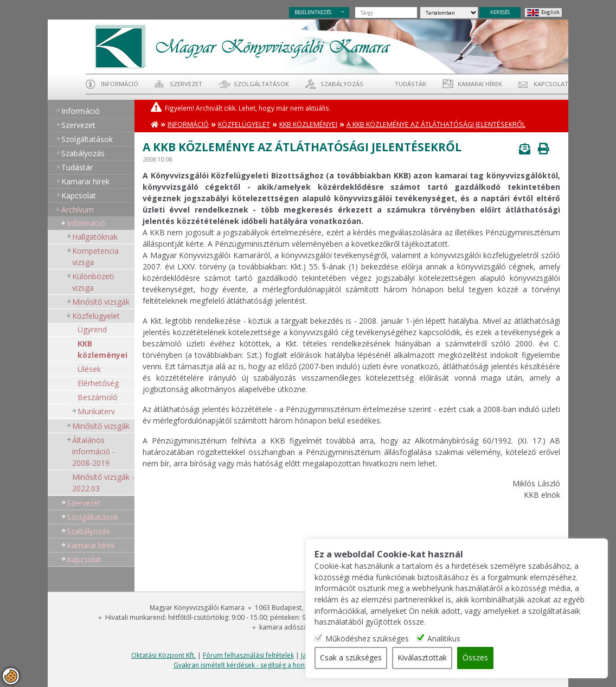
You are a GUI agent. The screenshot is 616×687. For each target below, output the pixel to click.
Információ (120, 84)
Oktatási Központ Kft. (163, 655)
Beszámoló (98, 397)
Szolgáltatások (261, 84)
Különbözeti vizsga (93, 282)
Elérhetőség (98, 383)
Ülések (89, 369)
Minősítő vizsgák (101, 302)
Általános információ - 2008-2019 (94, 451)
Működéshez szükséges (398, 638)
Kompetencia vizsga (95, 256)
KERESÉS (500, 12)
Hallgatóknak (95, 237)
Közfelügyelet (96, 316)
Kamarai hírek (480, 84)
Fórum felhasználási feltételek (248, 655)
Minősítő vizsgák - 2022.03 (103, 483)
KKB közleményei (102, 349)
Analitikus (475, 638)
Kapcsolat (551, 84)
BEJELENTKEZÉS (313, 12)
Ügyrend (92, 329)
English (550, 12)
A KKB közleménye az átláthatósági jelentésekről (436, 124)
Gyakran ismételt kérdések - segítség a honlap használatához (267, 665)
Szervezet (186, 84)
